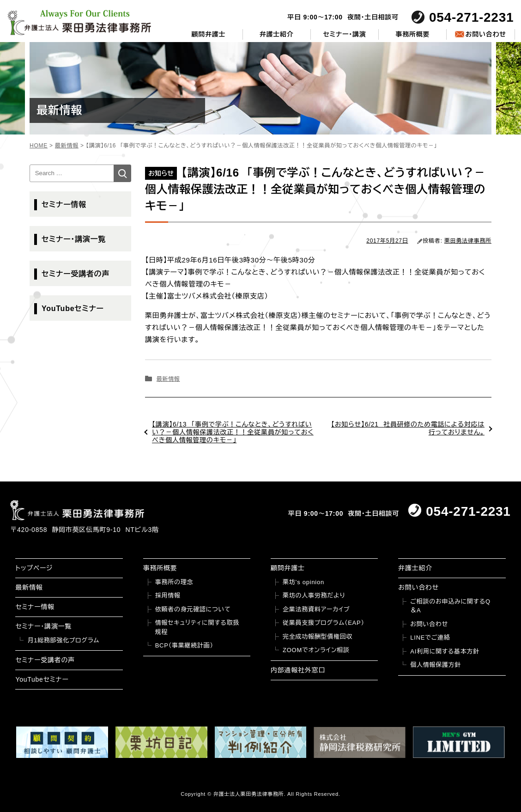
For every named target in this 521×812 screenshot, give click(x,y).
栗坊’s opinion (303, 582)
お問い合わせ (485, 34)
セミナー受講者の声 (76, 274)
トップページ (34, 568)
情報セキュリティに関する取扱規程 (197, 627)
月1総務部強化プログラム (63, 640)
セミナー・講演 (344, 34)
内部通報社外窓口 (298, 670)
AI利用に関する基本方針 (445, 651)
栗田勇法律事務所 (468, 241)
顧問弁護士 (208, 34)
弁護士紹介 (277, 34)
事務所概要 (412, 34)
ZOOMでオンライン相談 (316, 650)
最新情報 (168, 379)
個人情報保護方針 (436, 665)
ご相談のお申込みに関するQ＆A (450, 606)
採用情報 (168, 595)
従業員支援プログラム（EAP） (324, 623)
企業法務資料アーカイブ (316, 609)
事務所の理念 (174, 582)
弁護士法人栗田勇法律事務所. (250, 794)
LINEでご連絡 (430, 638)
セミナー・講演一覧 (74, 239)
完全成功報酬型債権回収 (318, 637)
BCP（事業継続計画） (184, 645)
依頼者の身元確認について (193, 609)
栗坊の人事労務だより (314, 595)
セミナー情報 (64, 205)
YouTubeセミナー (73, 308)
